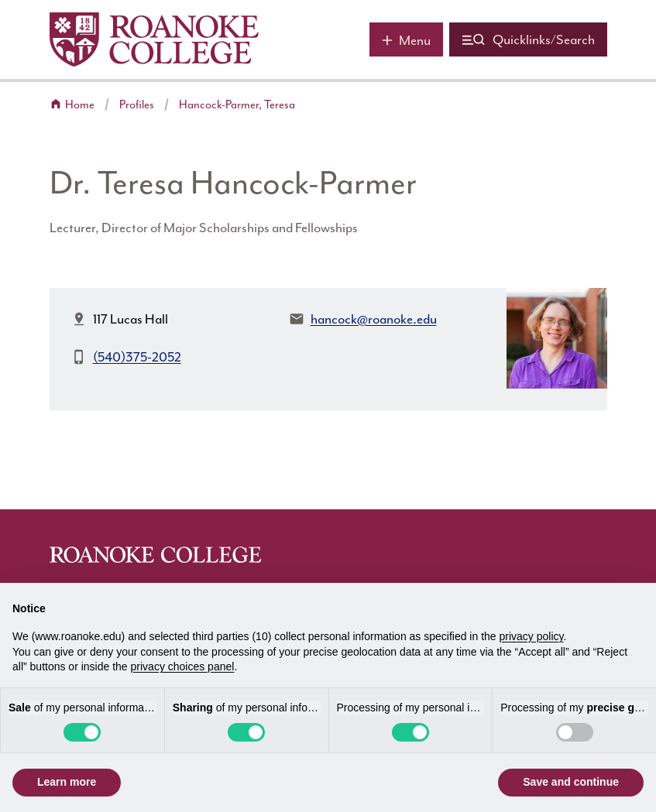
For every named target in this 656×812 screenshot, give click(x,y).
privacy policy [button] (532, 636)
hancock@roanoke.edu (374, 319)
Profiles (137, 105)
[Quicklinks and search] (528, 39)
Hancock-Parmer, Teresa (237, 105)
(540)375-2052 (137, 357)
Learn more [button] (67, 782)
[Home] (154, 39)
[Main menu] (406, 39)
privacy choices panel (183, 666)
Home (80, 105)
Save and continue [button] (571, 782)
